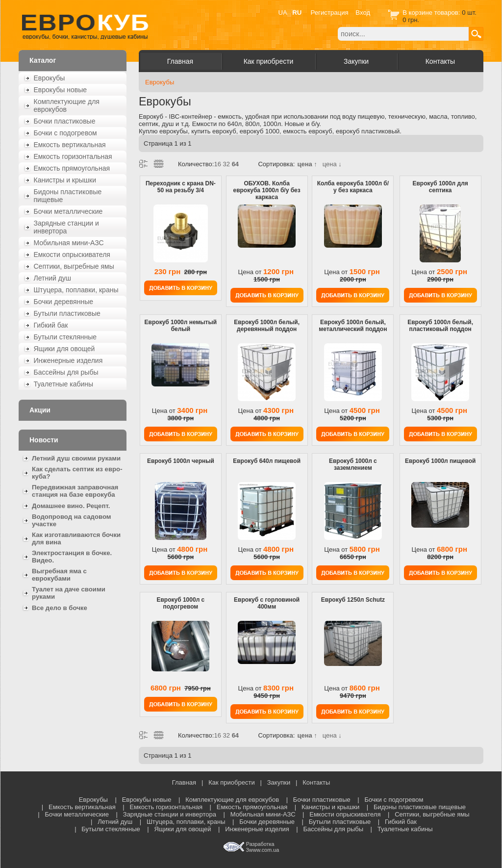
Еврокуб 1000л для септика (440, 187)
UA (283, 13)
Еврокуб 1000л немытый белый (181, 326)
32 (226, 164)
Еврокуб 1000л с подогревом (180, 603)
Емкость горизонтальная (73, 156)
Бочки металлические (68, 211)
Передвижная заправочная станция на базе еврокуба (75, 491)
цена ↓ (332, 164)
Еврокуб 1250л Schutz (353, 600)
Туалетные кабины (64, 384)
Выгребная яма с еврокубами (59, 575)
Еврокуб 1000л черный (181, 461)
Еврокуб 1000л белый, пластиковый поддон (440, 326)
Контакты (440, 61)
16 (217, 164)
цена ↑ (307, 164)
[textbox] (403, 34)
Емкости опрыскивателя (72, 255)
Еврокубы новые (61, 90)
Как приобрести (269, 61)
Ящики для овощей (64, 349)
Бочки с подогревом (65, 133)
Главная (180, 61)
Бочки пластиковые (65, 121)
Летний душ (53, 278)
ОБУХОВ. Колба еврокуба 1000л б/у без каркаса (266, 190)
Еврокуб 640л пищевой (267, 461)
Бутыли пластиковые (67, 313)
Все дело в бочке (60, 608)
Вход (363, 13)
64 (235, 164)
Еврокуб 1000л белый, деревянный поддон (267, 326)
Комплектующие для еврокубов (67, 105)
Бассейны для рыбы (66, 372)
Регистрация (330, 13)
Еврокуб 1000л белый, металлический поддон (353, 326)
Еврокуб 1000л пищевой (440, 461)
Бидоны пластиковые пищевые (68, 196)
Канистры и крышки (65, 180)
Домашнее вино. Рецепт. (71, 506)
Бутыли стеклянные (65, 337)
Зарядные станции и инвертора (66, 227)
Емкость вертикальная (70, 145)
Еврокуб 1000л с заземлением (353, 464)
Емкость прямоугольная (72, 168)
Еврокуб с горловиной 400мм (267, 603)
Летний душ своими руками (76, 458)
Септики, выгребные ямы (74, 266)
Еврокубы (50, 78)
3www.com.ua (263, 850)
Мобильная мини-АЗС (69, 243)
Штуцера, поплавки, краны (76, 290)
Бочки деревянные (64, 302)
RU (297, 13)
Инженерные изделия (68, 360)
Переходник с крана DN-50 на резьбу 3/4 (181, 187)
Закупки (356, 61)
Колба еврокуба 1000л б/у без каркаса (353, 187)
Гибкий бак (51, 325)
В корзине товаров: (432, 13)
